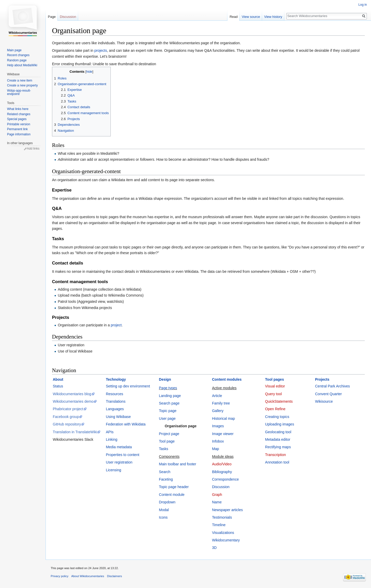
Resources (114, 394)
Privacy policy (60, 576)
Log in (363, 5)
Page (52, 17)
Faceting (166, 479)
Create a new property (22, 85)
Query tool (274, 394)
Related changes (19, 114)
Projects (322, 379)
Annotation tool (277, 462)
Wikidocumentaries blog (72, 394)
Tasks (164, 449)
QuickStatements (279, 401)
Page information (19, 134)
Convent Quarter (329, 394)
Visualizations (223, 533)
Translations (116, 401)
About (58, 379)
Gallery (218, 411)
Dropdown (167, 502)
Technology (116, 379)
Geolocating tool (278, 432)
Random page (17, 60)
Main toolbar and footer (177, 464)
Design (165, 379)
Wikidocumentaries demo (73, 401)
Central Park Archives (333, 386)
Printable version (18, 124)
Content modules (227, 379)
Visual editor (275, 386)
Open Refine (275, 409)
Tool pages (275, 379)
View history (273, 17)
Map (215, 449)
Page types (168, 388)
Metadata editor (278, 439)
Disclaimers (115, 576)
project (116, 325)
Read (233, 17)
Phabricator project (68, 409)
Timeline (219, 525)
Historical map (223, 418)
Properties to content (123, 455)
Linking (112, 439)
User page (167, 418)
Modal (164, 510)
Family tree (221, 403)
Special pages (17, 119)
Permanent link (17, 129)
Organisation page (181, 426)
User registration (119, 462)
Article (217, 396)
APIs (110, 432)
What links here (18, 109)
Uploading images (280, 424)
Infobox (218, 441)
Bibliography (222, 472)
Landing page (170, 396)
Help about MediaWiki (22, 65)
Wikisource (324, 401)
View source (251, 17)
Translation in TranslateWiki (75, 432)
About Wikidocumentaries (88, 576)
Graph (217, 495)
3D (214, 548)
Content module (172, 495)
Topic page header (174, 487)
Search (165, 472)
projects (101, 50)
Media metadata (119, 447)
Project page (169, 434)
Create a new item (20, 80)
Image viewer (223, 434)
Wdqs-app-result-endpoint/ (19, 92)
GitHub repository (67, 424)
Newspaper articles (227, 510)
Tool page (167, 441)
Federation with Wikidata (126, 424)
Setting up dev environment (128, 386)
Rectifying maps (278, 447)
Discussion (221, 487)
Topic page (168, 411)
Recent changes (18, 55)
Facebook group (66, 417)
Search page (169, 403)
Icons (163, 517)
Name (217, 502)
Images (218, 426)
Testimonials (222, 517)
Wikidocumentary (226, 540)
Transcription (276, 455)
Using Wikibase (118, 417)
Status (58, 386)
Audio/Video (222, 464)
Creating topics (277, 417)
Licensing (113, 470)
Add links (33, 149)
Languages (115, 409)
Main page (14, 50)
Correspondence (225, 479)
